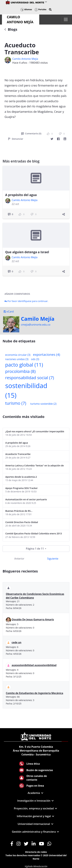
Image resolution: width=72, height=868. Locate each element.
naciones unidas (17, 359)
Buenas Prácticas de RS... (19, 511)
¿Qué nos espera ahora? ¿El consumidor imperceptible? (35, 431)
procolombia (20, 371)
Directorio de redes (36, 852)
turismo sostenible (43, 404)
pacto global (24, 365)
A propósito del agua (21, 195)
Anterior (19, 559)
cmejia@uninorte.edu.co (36, 325)
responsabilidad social (30, 378)
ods (35, 359)
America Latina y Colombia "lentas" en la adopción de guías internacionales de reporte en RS (35, 465)
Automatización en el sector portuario (26, 499)
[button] (50, 10)
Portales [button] (40, 9)
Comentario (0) (31, 133)
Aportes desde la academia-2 (21, 477)
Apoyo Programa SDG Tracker (21, 488)
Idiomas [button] (26, 9)
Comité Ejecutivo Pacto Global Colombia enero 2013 (34, 533)
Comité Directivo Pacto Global (22, 522)
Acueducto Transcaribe (18, 454)
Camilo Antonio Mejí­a (25, 59)
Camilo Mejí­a (38, 319)
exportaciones (47, 354)
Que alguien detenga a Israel (27, 252)
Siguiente (53, 559)
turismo (16, 403)
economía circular (18, 355)
